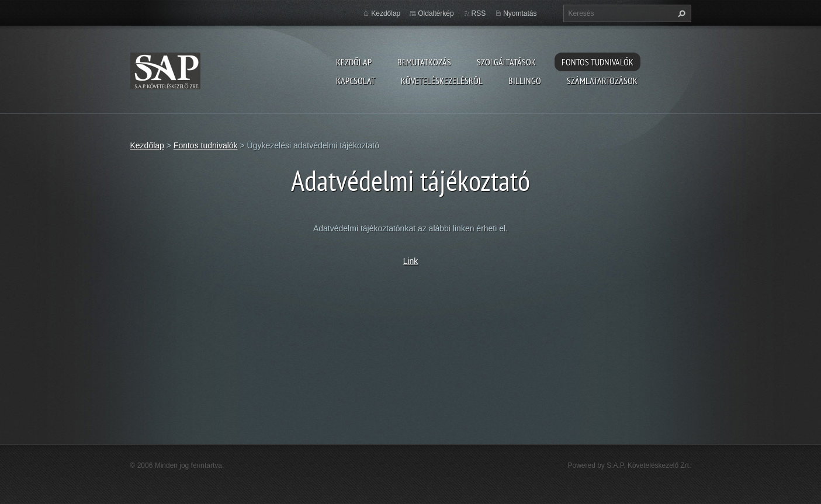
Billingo (525, 81)
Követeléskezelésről (442, 81)
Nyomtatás (520, 13)
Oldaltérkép (436, 13)
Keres (680, 13)
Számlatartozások (602, 81)
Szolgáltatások (506, 62)
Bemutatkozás (424, 62)
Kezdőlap (354, 62)
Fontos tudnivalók (597, 62)
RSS (479, 13)
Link (411, 261)
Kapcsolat (356, 81)
